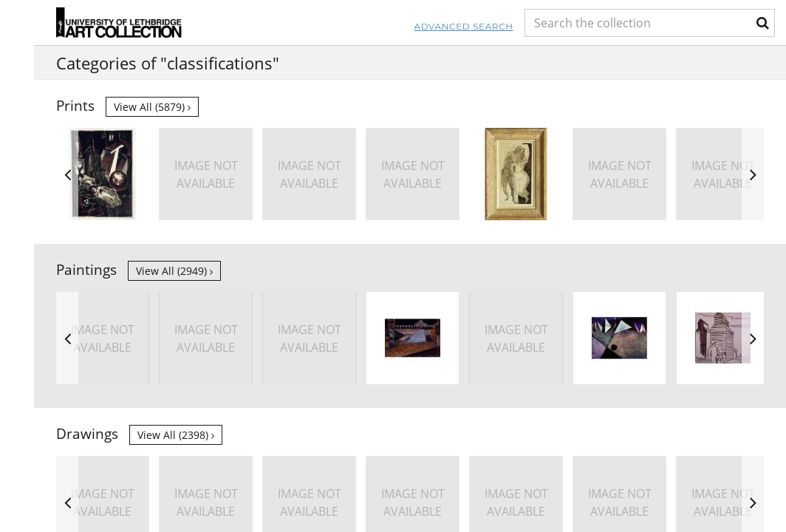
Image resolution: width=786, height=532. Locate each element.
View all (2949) (174, 271)
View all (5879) (152, 107)
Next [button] (753, 174)
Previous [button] (67, 174)
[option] (102, 174)
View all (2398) (176, 435)
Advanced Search (360, 26)
